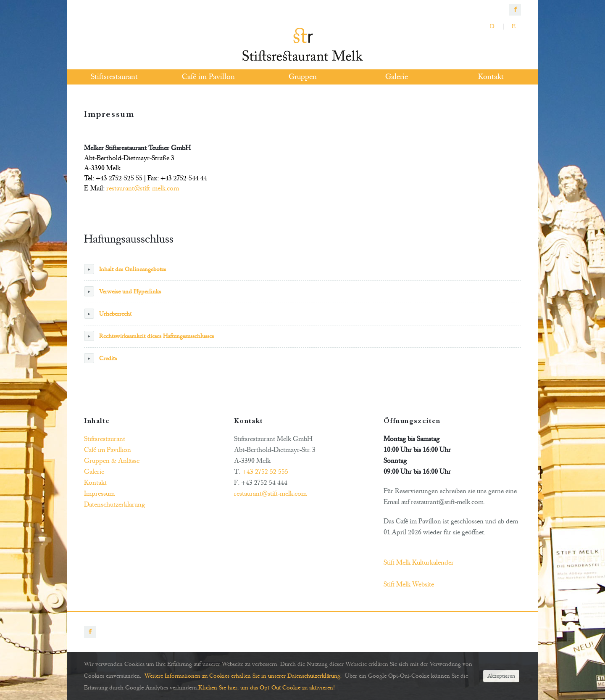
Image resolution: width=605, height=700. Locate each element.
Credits (100, 358)
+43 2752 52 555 (265, 472)
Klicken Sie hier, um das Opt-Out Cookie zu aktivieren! (267, 688)
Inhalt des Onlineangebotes (125, 269)
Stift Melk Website (409, 584)
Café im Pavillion (108, 450)
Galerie (94, 472)
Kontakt (95, 483)
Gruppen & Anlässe (112, 461)
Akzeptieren (501, 676)
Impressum (99, 494)
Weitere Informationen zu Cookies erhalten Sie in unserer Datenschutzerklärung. (243, 676)
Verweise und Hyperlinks (122, 291)
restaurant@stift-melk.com (143, 188)
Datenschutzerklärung (114, 505)
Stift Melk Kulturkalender (419, 563)
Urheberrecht (108, 314)
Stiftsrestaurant (105, 439)
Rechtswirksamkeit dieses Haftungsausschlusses (149, 336)
